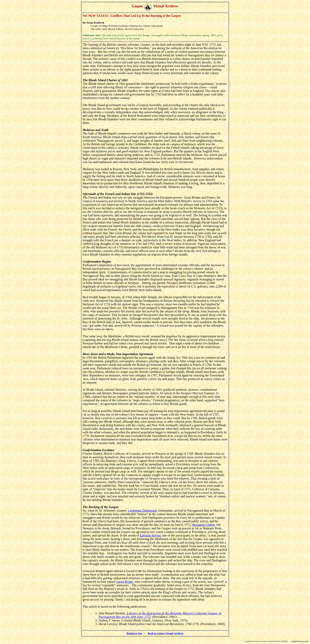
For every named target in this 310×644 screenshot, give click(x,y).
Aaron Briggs (124, 582)
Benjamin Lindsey (204, 525)
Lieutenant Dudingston (142, 511)
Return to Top (134, 633)
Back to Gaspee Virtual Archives (165, 633)
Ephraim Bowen (150, 535)
